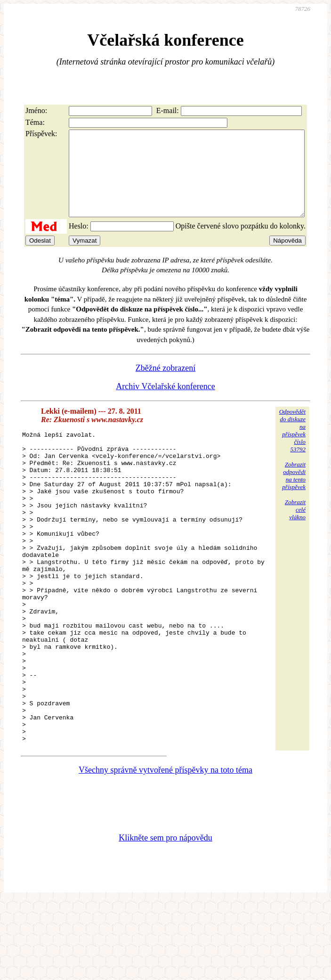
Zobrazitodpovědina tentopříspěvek (294, 493)
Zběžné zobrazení (165, 385)
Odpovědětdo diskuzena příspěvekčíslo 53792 (292, 447)
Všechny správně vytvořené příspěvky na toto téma (165, 849)
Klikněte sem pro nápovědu (165, 917)
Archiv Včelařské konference (165, 403)
